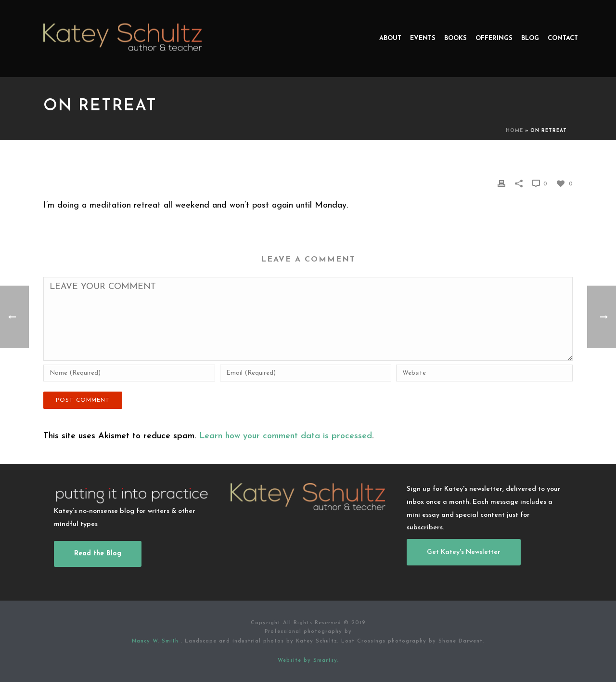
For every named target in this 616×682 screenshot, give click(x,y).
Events (423, 38)
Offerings (494, 38)
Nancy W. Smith (156, 641)
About (390, 38)
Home (514, 131)
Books (456, 38)
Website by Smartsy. (308, 661)
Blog (530, 38)
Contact (563, 38)
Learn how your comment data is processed (286, 436)
